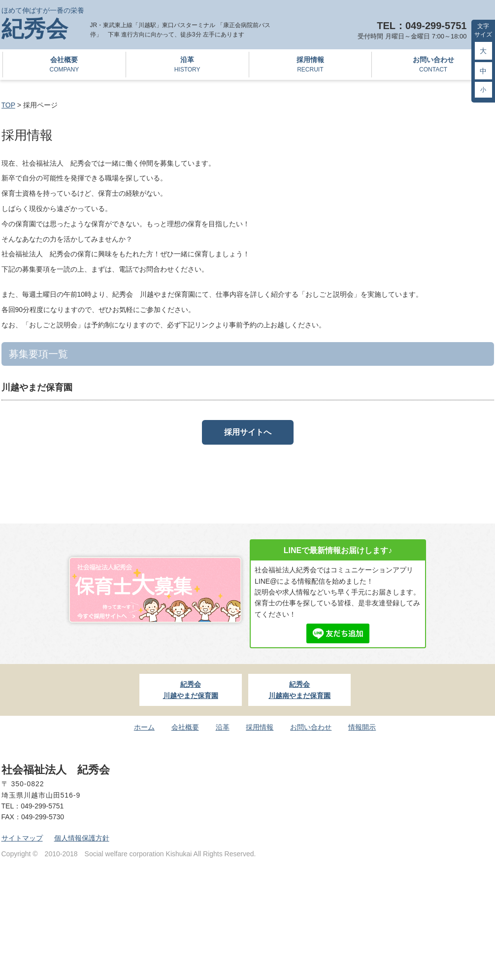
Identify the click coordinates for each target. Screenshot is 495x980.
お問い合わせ (433, 65)
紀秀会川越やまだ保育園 (191, 690)
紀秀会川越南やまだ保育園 (299, 690)
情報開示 (362, 727)
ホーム (144, 727)
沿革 (187, 65)
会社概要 (64, 65)
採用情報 (311, 65)
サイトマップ (22, 838)
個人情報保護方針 (82, 838)
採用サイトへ (248, 432)
